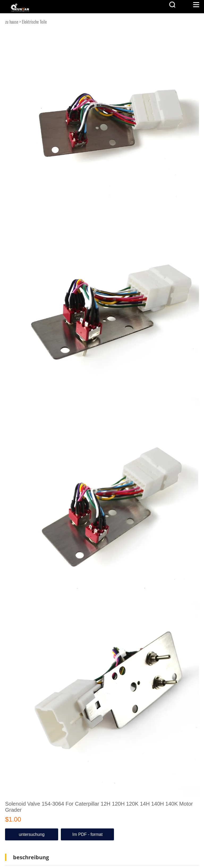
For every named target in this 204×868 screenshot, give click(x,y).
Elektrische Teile (34, 22)
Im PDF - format (87, 834)
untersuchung (32, 834)
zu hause (12, 22)
